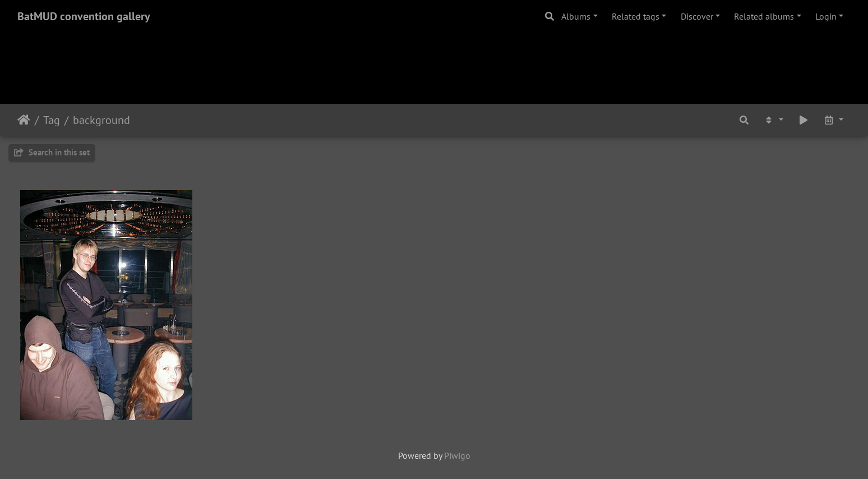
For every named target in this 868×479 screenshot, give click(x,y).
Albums (576, 16)
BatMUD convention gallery (84, 16)
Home (24, 120)
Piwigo (457, 455)
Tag (52, 120)
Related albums (764, 16)
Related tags (636, 16)
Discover (697, 16)
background (101, 120)
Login (826, 16)
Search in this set (52, 152)
